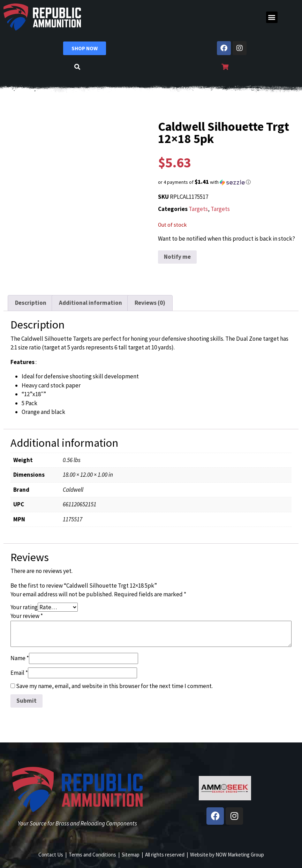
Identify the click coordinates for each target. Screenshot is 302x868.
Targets (198, 209)
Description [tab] (31, 303)
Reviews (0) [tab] (150, 303)
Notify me (177, 257)
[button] (272, 17)
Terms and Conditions (92, 855)
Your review (27, 616)
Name (20, 658)
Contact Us (51, 855)
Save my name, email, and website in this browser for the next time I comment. (114, 686)
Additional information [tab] (90, 303)
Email (19, 673)
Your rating (24, 607)
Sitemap (131, 855)
